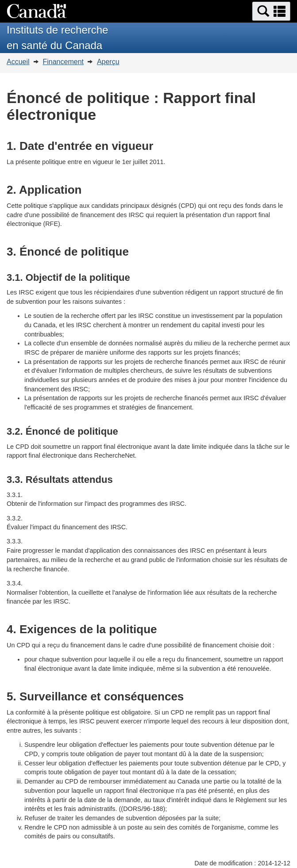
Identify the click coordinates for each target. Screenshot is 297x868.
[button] (271, 11)
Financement (63, 62)
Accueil (18, 62)
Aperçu (108, 62)
